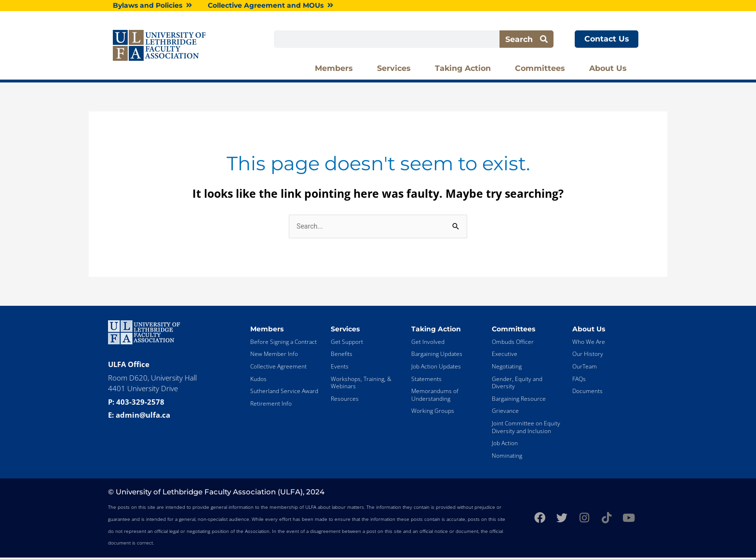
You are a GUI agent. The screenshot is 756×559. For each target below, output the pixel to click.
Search (526, 40)
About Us (610, 69)
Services (396, 69)
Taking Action (465, 69)
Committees (542, 69)
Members (336, 69)
